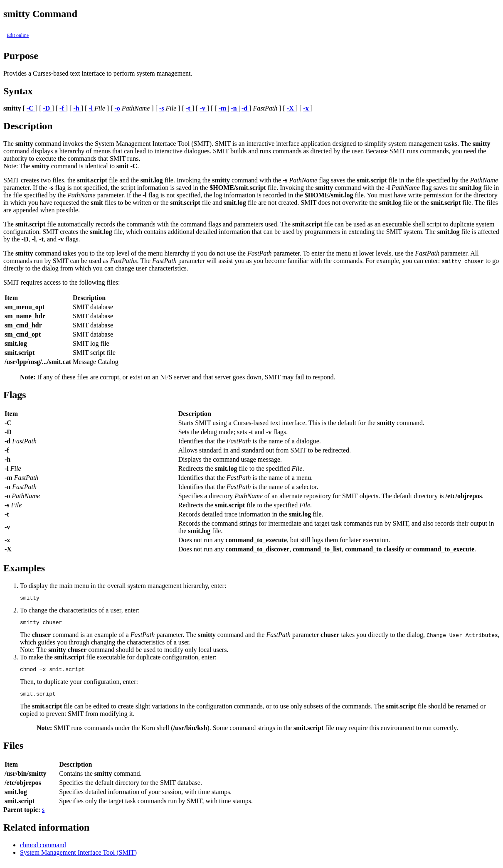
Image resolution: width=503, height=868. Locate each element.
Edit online (18, 35)
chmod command (43, 850)
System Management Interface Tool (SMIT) (78, 857)
